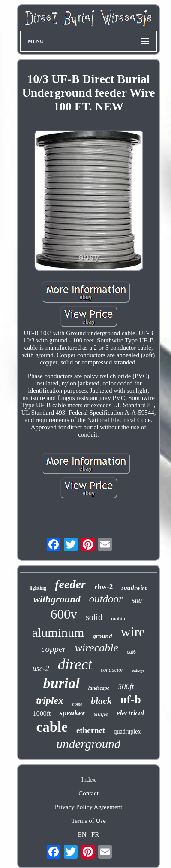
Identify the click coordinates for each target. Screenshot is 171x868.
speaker (72, 713)
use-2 (41, 669)
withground (57, 599)
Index (88, 779)
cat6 (131, 652)
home (77, 704)
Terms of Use (88, 821)
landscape (99, 688)
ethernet (91, 730)
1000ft (42, 714)
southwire (134, 587)
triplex (50, 700)
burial (61, 683)
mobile (119, 619)
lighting (38, 588)
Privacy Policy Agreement (88, 807)
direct (75, 665)
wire (133, 632)
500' (138, 601)
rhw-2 (103, 587)
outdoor (106, 599)
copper (54, 649)
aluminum (58, 632)
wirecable (96, 648)
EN (82, 834)
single (101, 714)
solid (94, 617)
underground (88, 744)
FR (95, 834)
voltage (138, 671)
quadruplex (127, 732)
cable (52, 727)
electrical (130, 713)
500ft (126, 687)
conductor (112, 670)
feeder (70, 584)
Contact (88, 793)
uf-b (131, 700)
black (101, 701)
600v (64, 614)
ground (102, 636)
